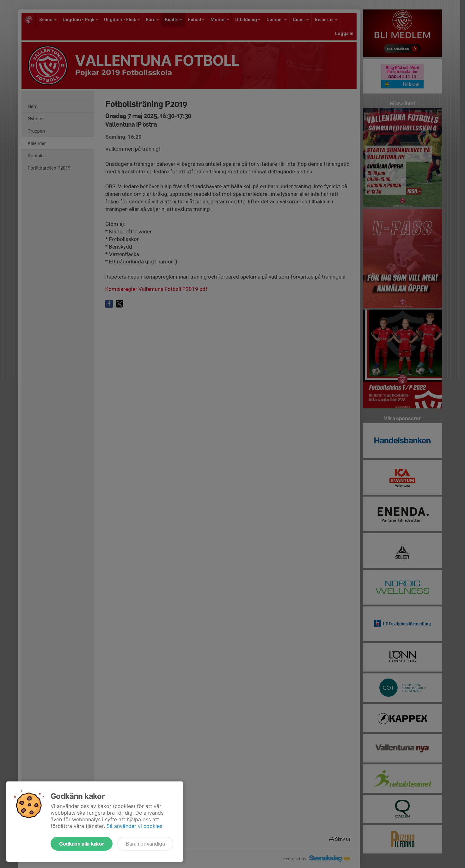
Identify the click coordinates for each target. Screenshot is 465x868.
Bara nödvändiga (145, 844)
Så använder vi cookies (134, 826)
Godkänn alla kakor (82, 844)
